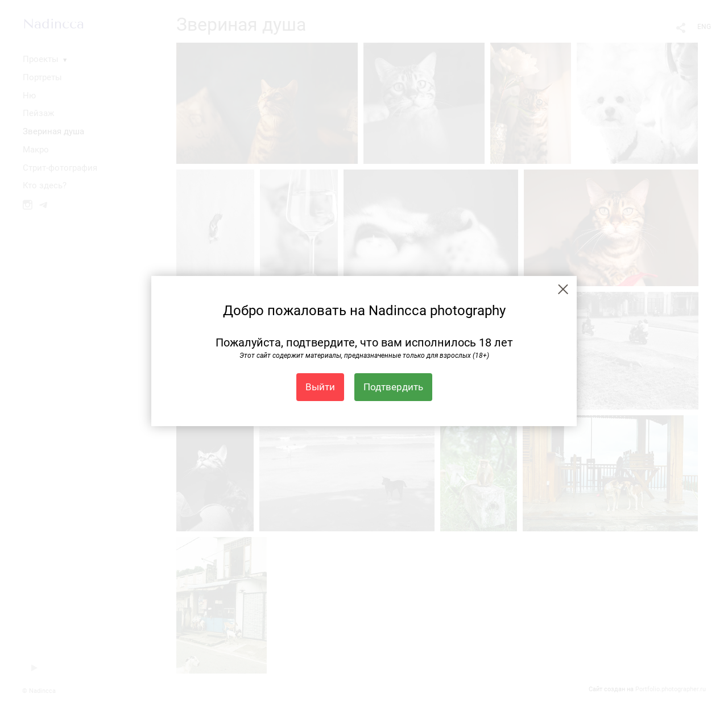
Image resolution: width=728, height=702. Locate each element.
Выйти (320, 387)
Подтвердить (393, 387)
